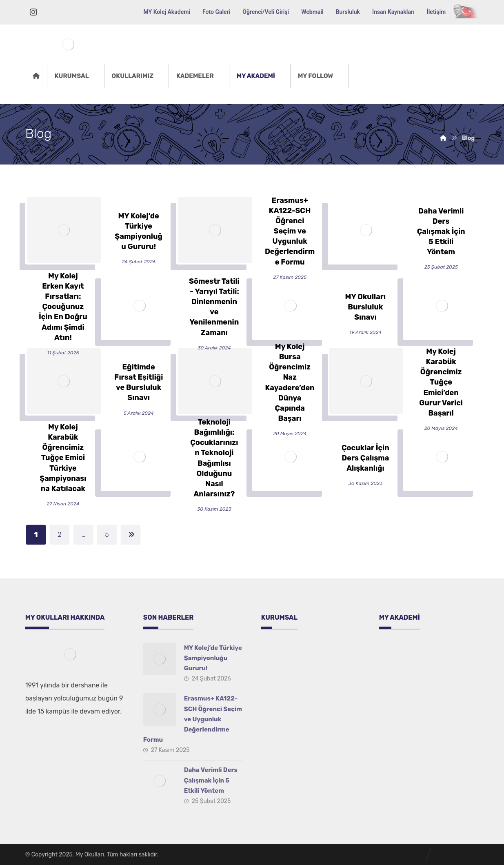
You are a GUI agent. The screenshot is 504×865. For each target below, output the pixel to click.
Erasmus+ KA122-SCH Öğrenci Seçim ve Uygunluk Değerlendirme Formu (193, 719)
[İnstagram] (33, 12)
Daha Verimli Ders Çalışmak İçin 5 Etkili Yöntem (211, 780)
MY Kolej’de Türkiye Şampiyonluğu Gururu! (213, 658)
